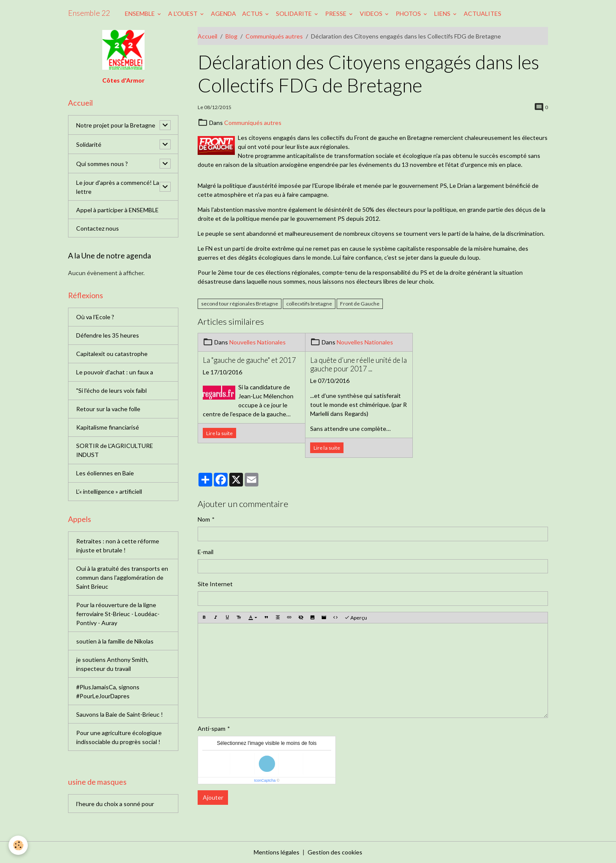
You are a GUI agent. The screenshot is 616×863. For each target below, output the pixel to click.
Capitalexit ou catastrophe (112, 354)
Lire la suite (219, 433)
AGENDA (224, 13)
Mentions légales (277, 852)
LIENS (443, 13)
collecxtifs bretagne (309, 304)
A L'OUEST (184, 13)
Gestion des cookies (335, 852)
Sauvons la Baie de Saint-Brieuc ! (120, 714)
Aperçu (356, 618)
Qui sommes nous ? (102, 164)
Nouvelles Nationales (258, 342)
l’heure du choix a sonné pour (115, 804)
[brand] (89, 13)
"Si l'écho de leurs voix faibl (111, 390)
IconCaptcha (265, 780)
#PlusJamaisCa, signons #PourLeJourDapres (108, 691)
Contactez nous (98, 228)
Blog (231, 36)
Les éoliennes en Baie (105, 473)
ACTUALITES (483, 13)
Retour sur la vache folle (108, 409)
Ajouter (213, 797)
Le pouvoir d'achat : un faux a (115, 372)
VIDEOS (372, 13)
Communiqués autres (274, 36)
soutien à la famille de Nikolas (115, 641)
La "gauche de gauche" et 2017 (249, 360)
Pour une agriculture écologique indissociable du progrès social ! (119, 737)
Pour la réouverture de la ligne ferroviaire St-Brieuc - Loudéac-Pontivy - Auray (118, 614)
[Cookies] (18, 845)
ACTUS (253, 13)
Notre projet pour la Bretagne (116, 125)
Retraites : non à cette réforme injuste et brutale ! (118, 546)
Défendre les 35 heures (108, 335)
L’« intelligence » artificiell (109, 491)
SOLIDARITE (295, 13)
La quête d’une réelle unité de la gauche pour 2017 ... (358, 365)
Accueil (207, 36)
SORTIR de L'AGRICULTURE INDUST (115, 450)
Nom (204, 519)
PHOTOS (409, 13)
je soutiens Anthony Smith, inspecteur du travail (112, 664)
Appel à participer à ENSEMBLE (117, 210)
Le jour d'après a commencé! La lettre (118, 187)
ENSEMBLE (141, 13)
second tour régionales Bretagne (240, 304)
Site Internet (215, 584)
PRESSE (336, 13)
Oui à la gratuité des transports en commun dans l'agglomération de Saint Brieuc (122, 577)
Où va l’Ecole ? (95, 317)
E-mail (206, 552)
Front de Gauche (360, 304)
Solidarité (89, 144)
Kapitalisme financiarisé (108, 427)
